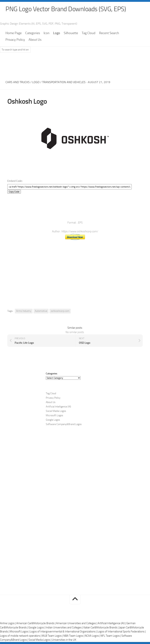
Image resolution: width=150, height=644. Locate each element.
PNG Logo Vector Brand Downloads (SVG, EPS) (67, 9)
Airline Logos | (8, 623)
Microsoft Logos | (20, 632)
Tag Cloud (89, 33)
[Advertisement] (75, 66)
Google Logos (53, 420)
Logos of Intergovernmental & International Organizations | (64, 632)
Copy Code (14, 192)
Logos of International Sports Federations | (121, 632)
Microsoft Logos (54, 416)
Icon (47, 33)
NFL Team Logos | (111, 636)
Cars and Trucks (18, 82)
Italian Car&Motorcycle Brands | (101, 628)
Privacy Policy (15, 40)
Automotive (41, 311)
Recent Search (109, 33)
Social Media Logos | (40, 640)
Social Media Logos (56, 411)
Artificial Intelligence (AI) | (112, 623)
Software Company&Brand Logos (64, 424)
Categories (33, 33)
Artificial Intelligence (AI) (58, 407)
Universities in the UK (64, 640)
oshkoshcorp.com (60, 311)
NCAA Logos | (93, 636)
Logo (57, 33)
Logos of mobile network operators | (21, 636)
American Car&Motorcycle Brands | (36, 623)
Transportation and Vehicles (64, 82)
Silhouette (71, 33)
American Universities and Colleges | (77, 623)
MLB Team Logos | (53, 636)
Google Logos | (37, 628)
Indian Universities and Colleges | (64, 628)
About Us (35, 40)
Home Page (14, 33)
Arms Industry (24, 311)
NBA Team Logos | (74, 636)
